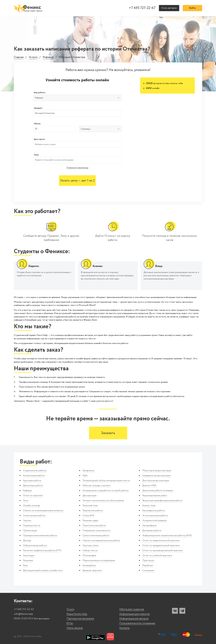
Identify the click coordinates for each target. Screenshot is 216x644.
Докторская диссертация (156, 481)
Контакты (124, 628)
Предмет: (38, 108)
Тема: (36, 155)
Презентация (30, 530)
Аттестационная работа (155, 516)
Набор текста (90, 550)
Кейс (85, 476)
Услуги (33, 57)
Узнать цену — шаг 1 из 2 (77, 181)
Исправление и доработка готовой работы (106, 491)
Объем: (37, 124)
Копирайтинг (89, 565)
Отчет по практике (33, 496)
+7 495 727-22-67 (142, 8)
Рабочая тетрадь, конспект (97, 486)
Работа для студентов (132, 609)
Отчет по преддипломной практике (161, 545)
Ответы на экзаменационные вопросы (43, 511)
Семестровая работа (34, 516)
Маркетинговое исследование (99, 560)
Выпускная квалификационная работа (162, 501)
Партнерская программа (80, 619)
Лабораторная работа (35, 545)
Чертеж (27, 521)
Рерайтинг (148, 565)
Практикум (148, 560)
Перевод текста (32, 525)
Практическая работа (94, 525)
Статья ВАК (89, 516)
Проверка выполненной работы (40, 535)
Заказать (108, 433)
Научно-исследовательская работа (101, 540)
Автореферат (149, 525)
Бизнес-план (149, 506)
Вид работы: (40, 92)
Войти (192, 8)
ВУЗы (70, 623)
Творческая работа (93, 511)
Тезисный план (90, 506)
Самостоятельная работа (96, 535)
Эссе (26, 501)
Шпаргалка (88, 471)
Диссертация (89, 496)
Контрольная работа (34, 476)
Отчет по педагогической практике (161, 540)
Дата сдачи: (39, 139)
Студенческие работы (35, 471)
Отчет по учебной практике (157, 555)
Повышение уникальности (96, 530)
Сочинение (148, 570)
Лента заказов (75, 628)
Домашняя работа (152, 530)
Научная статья (90, 545)
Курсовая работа (32, 481)
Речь (25, 565)
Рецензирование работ (155, 496)
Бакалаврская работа (154, 511)
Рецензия (28, 560)
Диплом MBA (149, 486)
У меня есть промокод (77, 168)
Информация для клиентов (134, 614)
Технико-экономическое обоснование (103, 501)
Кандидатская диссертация (156, 476)
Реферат (48, 57)
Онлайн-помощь (31, 506)
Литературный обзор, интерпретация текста (106, 481)
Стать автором (169, 8)
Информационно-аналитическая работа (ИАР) (167, 535)
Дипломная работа (33, 486)
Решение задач (90, 521)
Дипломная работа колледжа (158, 491)
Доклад (27, 540)
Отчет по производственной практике (163, 550)
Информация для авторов (134, 619)
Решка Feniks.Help (77, 614)
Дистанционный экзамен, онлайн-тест (43, 570)
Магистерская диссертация (157, 471)
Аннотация (29, 555)
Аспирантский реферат (155, 521)
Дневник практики (92, 570)
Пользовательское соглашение (137, 623)
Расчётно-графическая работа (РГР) (42, 550)
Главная (19, 57)
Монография (89, 555)
